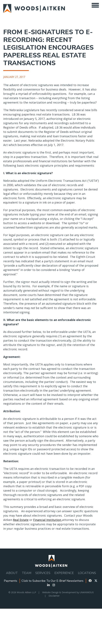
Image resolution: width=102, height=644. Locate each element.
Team (27, 573)
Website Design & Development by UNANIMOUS (68, 592)
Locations (87, 573)
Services (43, 573)
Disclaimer (54, 596)
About (12, 573)
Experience (64, 573)
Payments (11, 581)
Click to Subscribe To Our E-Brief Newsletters (52, 581)
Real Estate (21, 520)
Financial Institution (48, 520)
